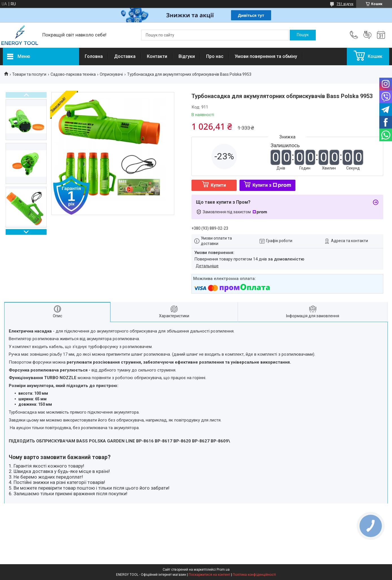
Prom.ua (223, 570)
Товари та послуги (29, 74)
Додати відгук (367, 35)
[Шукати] (303, 35)
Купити (218, 185)
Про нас (215, 56)
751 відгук (345, 4)
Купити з (272, 185)
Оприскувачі (111, 74)
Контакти (157, 56)
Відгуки (187, 56)
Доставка (125, 56)
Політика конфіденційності (254, 575)
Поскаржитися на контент (209, 575)
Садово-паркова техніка (73, 74)
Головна (94, 56)
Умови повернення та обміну (266, 56)
